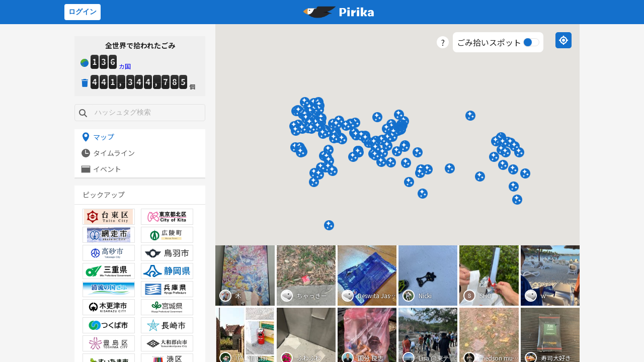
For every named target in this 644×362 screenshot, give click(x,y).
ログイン (83, 12)
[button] (496, 141)
